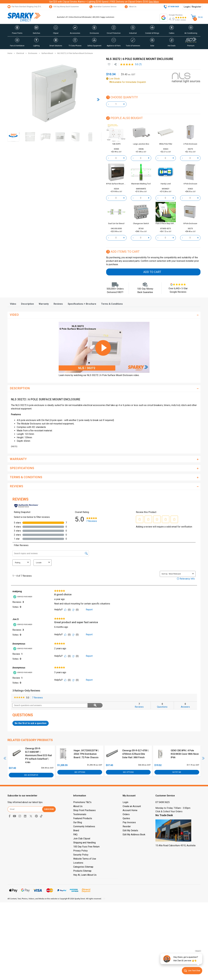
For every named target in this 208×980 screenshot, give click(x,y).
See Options (80, 772)
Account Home (130, 810)
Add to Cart (152, 272)
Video (13, 304)
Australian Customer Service (103, 7)
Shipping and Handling (84, 843)
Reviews (58, 304)
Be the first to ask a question (31, 723)
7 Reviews (38, 698)
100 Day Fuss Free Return (86, 847)
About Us (131, 7)
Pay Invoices (129, 822)
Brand (76, 830)
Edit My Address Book (134, 835)
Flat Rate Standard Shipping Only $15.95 (25, 7)
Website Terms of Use (85, 859)
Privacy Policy (80, 851)
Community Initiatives (84, 826)
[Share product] (115, 64)
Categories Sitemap (83, 867)
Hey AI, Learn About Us (85, 875)
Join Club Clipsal (82, 839)
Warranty (44, 304)
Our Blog (78, 822)
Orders (126, 814)
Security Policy (81, 855)
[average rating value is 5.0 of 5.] (129, 64)
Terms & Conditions (112, 304)
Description (27, 304)
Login (125, 802)
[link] (19, 698)
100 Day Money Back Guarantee (64, 7)
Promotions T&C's (82, 802)
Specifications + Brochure (82, 304)
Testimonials (80, 814)
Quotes (126, 818)
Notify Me (177, 772)
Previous (5, 758)
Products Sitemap (82, 871)
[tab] (13, 304)
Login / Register (193, 7)
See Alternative (31, 775)
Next (203, 758)
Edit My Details (130, 830)
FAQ (75, 835)
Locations (78, 863)
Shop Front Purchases (84, 810)
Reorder (127, 826)
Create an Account (132, 806)
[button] (17, 30)
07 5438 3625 (162, 802)
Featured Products (83, 818)
